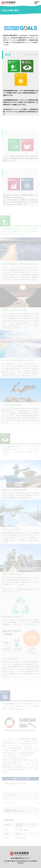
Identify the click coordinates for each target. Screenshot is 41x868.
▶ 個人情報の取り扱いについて (20, 858)
